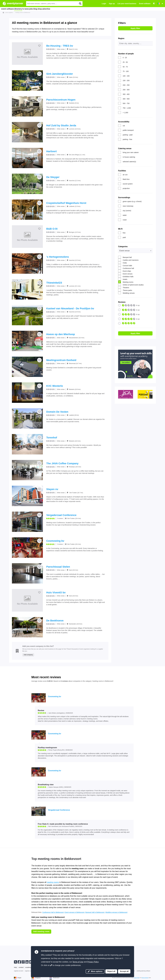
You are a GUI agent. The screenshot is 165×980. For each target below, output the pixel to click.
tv (27, 9)
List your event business (127, 4)
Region (121, 38)
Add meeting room (41, 931)
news (34, 9)
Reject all (111, 971)
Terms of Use (78, 962)
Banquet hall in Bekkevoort (95, 912)
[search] (80, 4)
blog (47, 9)
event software (8, 9)
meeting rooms (53, 882)
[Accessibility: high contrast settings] (154, 4)
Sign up (112, 4)
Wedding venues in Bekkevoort (116, 912)
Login (104, 4)
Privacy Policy (93, 962)
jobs (41, 9)
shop (54, 9)
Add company (28, 655)
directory (20, 9)
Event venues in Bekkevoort (75, 912)
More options (95, 971)
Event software (145, 4)
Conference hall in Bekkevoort (53, 912)
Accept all (124, 971)
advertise (63, 9)
